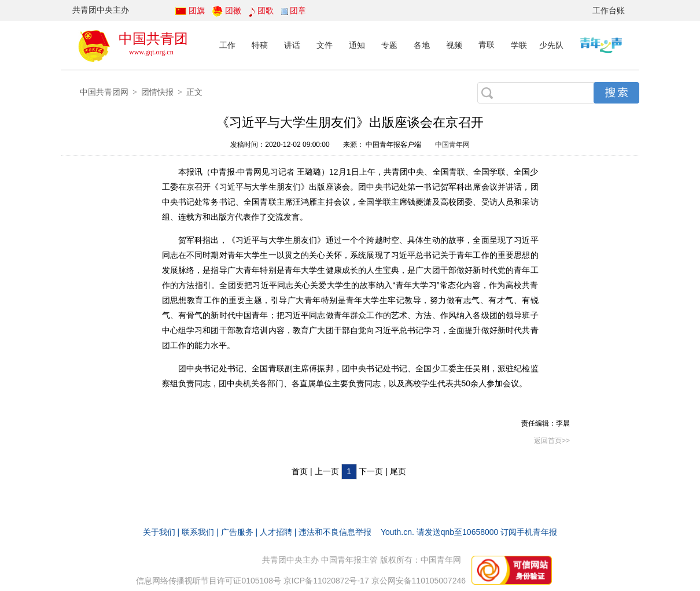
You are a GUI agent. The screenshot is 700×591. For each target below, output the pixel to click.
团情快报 (157, 92)
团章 (298, 10)
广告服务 (237, 532)
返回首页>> (552, 441)
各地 (422, 45)
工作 (227, 45)
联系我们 (198, 532)
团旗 (197, 10)
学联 (519, 45)
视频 (454, 45)
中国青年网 (452, 145)
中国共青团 (153, 38)
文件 (325, 45)
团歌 (266, 10)
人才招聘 (276, 532)
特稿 (260, 45)
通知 (357, 45)
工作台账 (609, 10)
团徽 (233, 10)
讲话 (292, 45)
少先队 (551, 45)
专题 (389, 45)
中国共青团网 (104, 92)
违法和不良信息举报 (335, 532)
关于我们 (159, 532)
